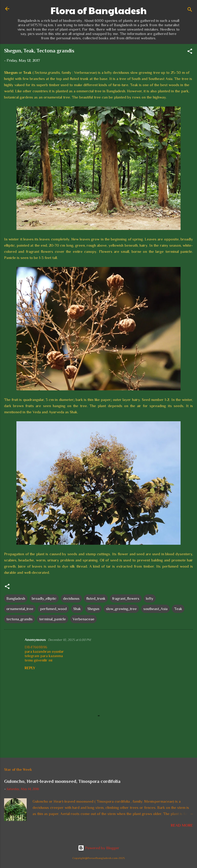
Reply (30, 668)
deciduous (71, 598)
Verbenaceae (83, 619)
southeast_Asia (155, 609)
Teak (178, 609)
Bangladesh (16, 598)
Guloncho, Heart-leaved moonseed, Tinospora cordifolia (62, 781)
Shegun (93, 609)
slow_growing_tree (121, 609)
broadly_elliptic (44, 598)
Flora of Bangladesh (99, 10)
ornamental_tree (20, 609)
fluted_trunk (96, 598)
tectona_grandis (19, 619)
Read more (182, 825)
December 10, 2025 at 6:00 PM (69, 640)
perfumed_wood (53, 609)
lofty (150, 598)
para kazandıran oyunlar (44, 651)
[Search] (190, 10)
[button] (190, 52)
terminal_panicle (53, 619)
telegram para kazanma (44, 656)
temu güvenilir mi (38, 660)
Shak (77, 609)
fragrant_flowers (126, 598)
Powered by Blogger (99, 848)
